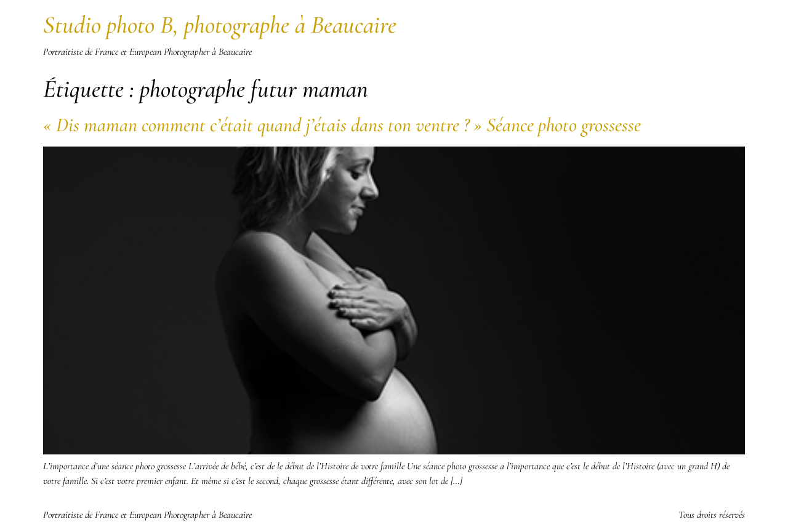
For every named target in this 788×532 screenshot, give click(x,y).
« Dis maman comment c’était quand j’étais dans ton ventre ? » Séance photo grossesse (342, 125)
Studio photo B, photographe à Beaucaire (220, 25)
